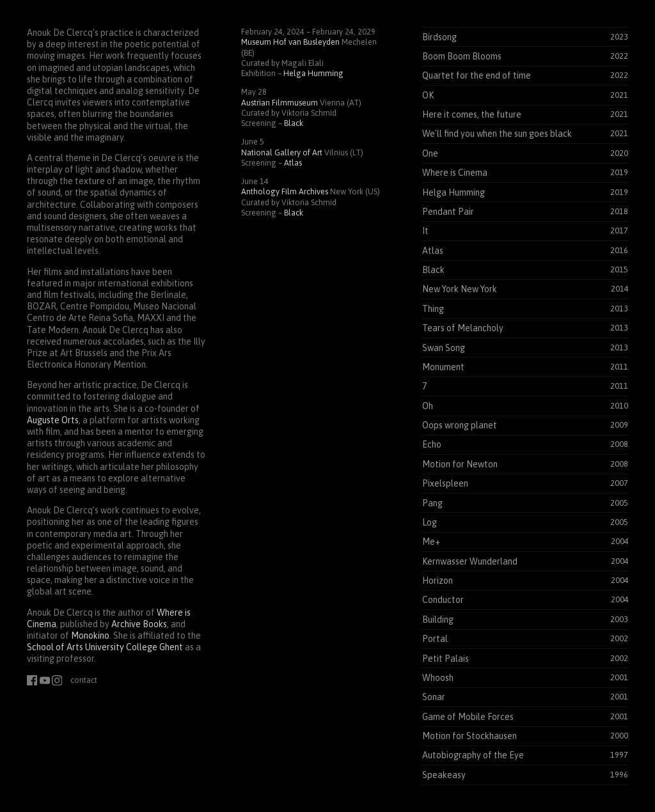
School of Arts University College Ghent (105, 647)
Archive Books (139, 624)
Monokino (90, 636)
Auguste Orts (53, 420)
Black (294, 123)
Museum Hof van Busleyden (290, 42)
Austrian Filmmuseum (280, 103)
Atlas (293, 163)
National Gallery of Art (282, 152)
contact (84, 680)
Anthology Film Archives (285, 191)
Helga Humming (313, 73)
